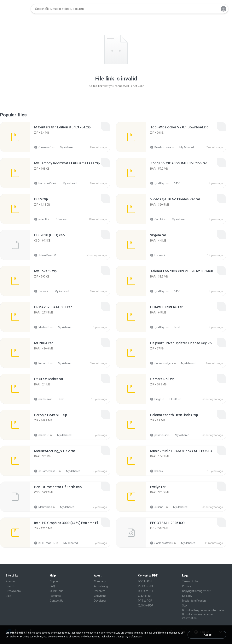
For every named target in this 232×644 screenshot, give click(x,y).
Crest (59, 399)
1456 (175, 183)
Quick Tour (56, 591)
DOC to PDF (145, 581)
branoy (157, 471)
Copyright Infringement (196, 591)
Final (175, 327)
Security (187, 596)
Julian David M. (45, 255)
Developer (100, 601)
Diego (156, 399)
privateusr (159, 435)
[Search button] (212, 9)
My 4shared (65, 147)
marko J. (42, 435)
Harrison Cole (44, 183)
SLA (185, 606)
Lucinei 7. (158, 255)
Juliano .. (158, 507)
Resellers (100, 591)
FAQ (52, 586)
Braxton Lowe (161, 147)
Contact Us (57, 601)
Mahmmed (43, 507)
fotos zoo (59, 219)
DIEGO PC (173, 399)
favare (40, 291)
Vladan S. (42, 327)
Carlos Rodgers (162, 363)
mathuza (42, 399)
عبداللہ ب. (158, 183)
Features (55, 596)
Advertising (101, 586)
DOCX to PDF (146, 591)
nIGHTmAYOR (45, 543)
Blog (9, 596)
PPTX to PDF (146, 586)
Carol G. (157, 219)
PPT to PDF (145, 601)
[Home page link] (16, 9)
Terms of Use (190, 581)
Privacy (187, 586)
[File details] (15, 137)
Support (55, 581)
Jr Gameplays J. (46, 471)
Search (10, 586)
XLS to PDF (145, 596)
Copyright (100, 596)
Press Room (13, 591)
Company (100, 581)
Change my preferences (129, 637)
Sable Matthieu (162, 543)
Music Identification (194, 601)
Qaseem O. (43, 147)
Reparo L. (42, 363)
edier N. (41, 219)
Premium (12, 581)
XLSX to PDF (146, 606)
